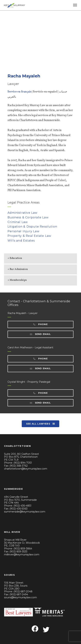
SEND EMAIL (40, 334)
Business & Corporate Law (28, 217)
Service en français (19, 92)
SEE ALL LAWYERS (40, 424)
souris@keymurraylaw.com (20, 597)
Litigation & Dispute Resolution (32, 227)
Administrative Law (23, 213)
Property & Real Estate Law (29, 236)
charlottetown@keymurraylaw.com (26, 469)
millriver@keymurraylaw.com (22, 555)
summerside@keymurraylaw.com (25, 512)
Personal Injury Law (23, 231)
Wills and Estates (21, 241)
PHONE (40, 324)
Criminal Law (18, 222)
